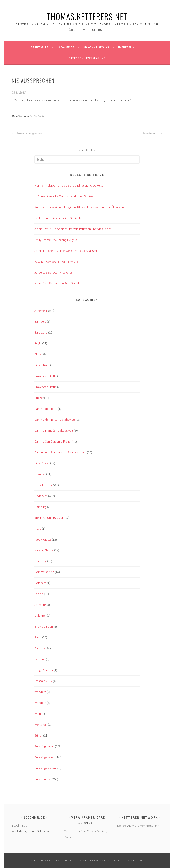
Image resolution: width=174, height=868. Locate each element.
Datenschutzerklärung (87, 58)
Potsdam (40, 583)
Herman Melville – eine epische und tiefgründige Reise (69, 185)
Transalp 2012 (43, 681)
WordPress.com (130, 860)
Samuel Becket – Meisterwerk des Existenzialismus (67, 251)
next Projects (43, 539)
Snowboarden (44, 626)
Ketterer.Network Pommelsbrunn (138, 826)
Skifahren (40, 616)
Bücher (39, 398)
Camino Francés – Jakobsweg (54, 430)
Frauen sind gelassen (28, 134)
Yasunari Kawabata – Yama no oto (56, 262)
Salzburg (40, 605)
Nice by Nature (44, 550)
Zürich (39, 735)
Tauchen (40, 659)
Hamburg (40, 507)
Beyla (38, 343)
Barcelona (41, 332)
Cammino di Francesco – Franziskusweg (60, 452)
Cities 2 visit (42, 463)
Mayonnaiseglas (96, 47)
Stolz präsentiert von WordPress (59, 860)
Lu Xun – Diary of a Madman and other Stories (64, 196)
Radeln (39, 594)
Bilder (38, 354)
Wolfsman (41, 725)
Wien (38, 714)
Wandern (40, 692)
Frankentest (152, 134)
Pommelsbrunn (44, 572)
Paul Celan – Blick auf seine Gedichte (58, 218)
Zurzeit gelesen (44, 746)
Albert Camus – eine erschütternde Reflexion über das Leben (73, 229)
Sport (38, 637)
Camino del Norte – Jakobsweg (55, 420)
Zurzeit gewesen (45, 768)
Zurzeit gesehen (45, 757)
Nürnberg (40, 561)
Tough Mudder (44, 670)
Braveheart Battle (45, 376)
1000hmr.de (66, 47)
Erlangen (40, 474)
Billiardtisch (42, 365)
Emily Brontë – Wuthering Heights (56, 240)
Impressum (126, 47)
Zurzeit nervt (43, 779)
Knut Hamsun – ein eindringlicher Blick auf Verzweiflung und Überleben (80, 207)
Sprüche (40, 648)
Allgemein (41, 311)
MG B (38, 529)
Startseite (39, 47)
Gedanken (40, 116)
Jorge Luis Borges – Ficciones (53, 272)
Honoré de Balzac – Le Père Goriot (57, 283)
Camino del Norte (46, 409)
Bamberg (40, 321)
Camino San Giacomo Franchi (54, 441)
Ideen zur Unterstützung (50, 518)
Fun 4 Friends (43, 485)
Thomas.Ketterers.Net (87, 16)
